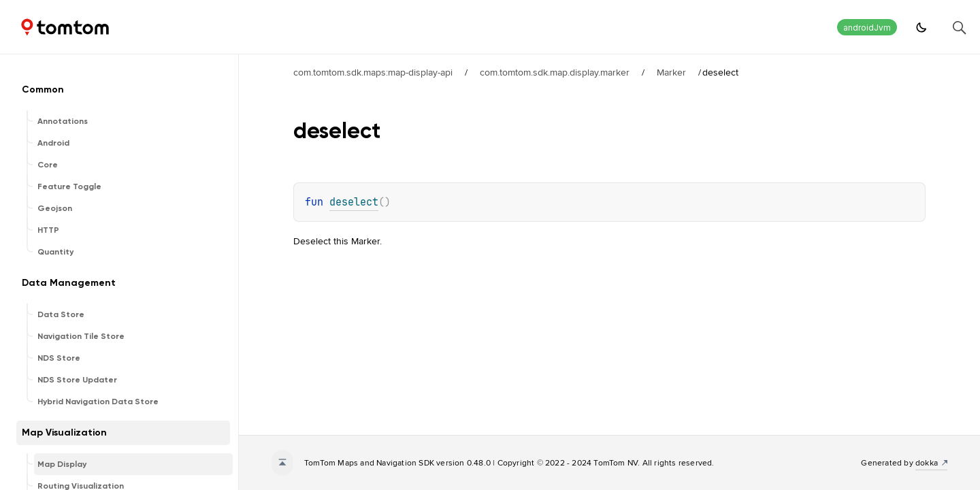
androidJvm (867, 28)
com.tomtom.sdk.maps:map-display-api (373, 72)
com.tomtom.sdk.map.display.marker (555, 72)
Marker (671, 72)
